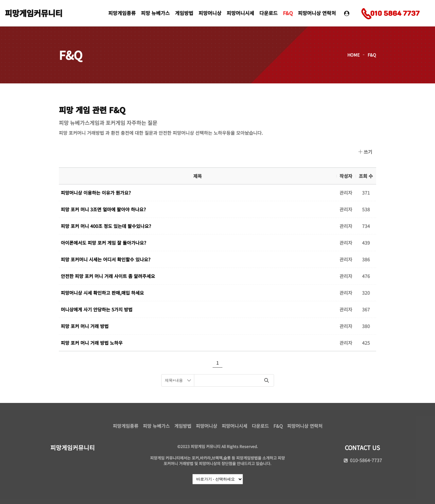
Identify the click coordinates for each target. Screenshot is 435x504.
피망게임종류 (122, 13)
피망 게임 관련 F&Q (92, 110)
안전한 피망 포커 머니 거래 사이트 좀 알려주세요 (108, 276)
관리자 (346, 193)
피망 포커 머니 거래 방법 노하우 (92, 343)
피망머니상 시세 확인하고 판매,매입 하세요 (102, 293)
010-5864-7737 (362, 460)
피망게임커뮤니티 (34, 13)
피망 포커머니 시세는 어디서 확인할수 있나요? (106, 259)
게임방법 (184, 13)
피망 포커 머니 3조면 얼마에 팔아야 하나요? (103, 209)
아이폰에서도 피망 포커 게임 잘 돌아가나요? (104, 243)
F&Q (288, 13)
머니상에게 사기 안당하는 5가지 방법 (97, 309)
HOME (354, 55)
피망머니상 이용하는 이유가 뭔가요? (96, 193)
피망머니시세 (240, 13)
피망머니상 (210, 13)
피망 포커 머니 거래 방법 (85, 326)
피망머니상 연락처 (317, 13)
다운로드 (269, 13)
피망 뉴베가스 (155, 13)
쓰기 (365, 152)
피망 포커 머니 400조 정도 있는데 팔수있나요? (106, 226)
